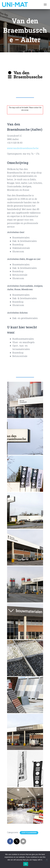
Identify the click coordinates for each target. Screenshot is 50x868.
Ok (26, 864)
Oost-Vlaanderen (29, 833)
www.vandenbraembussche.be (23, 148)
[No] (47, 860)
